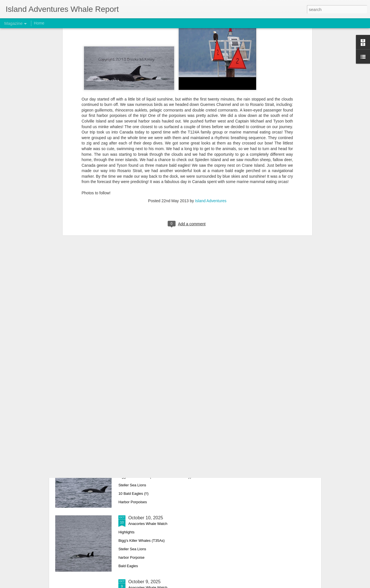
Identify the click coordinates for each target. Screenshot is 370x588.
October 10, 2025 (146, 518)
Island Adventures (211, 137)
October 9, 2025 (144, 582)
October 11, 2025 (146, 454)
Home (39, 23)
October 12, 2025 (146, 390)
